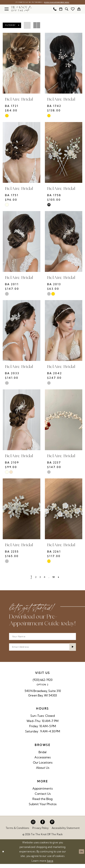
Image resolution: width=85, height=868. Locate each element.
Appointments (42, 793)
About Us (43, 772)
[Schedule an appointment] (61, 9)
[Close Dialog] (4, 856)
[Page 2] (33, 577)
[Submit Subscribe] (72, 650)
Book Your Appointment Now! (62, 3)
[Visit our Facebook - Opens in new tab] (43, 826)
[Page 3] (38, 577)
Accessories (42, 762)
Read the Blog (42, 803)
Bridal (42, 756)
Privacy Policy (40, 832)
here (50, 865)
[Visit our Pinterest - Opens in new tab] (52, 826)
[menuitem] (7, 9)
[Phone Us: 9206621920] (55, 9)
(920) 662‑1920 (42, 684)
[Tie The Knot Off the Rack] (21, 9)
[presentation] (22, 64)
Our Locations (43, 767)
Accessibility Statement (66, 832)
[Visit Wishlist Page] (73, 9)
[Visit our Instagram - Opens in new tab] (33, 826)
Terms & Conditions (17, 832)
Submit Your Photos (43, 808)
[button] (7, 9)
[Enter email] (42, 650)
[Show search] (67, 9)
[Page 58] (56, 577)
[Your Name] (42, 638)
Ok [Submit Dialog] (81, 856)
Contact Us (43, 798)
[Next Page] (62, 577)
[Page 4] (44, 577)
